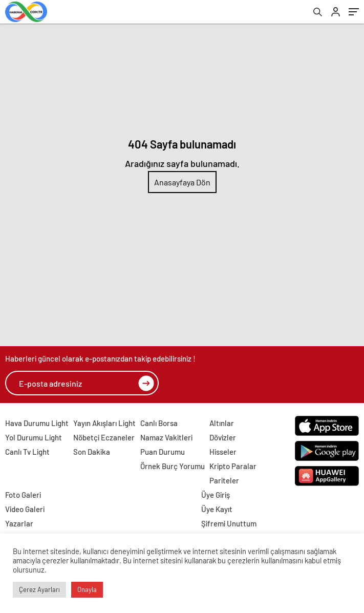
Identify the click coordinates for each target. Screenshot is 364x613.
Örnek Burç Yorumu (173, 466)
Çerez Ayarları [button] (39, 589)
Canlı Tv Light (27, 452)
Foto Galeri (23, 495)
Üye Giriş (216, 495)
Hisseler (223, 452)
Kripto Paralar (233, 466)
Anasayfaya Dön (182, 182)
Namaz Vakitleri (166, 437)
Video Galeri (25, 509)
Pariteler (224, 480)
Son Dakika (92, 452)
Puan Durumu (163, 452)
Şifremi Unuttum (229, 523)
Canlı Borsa (159, 423)
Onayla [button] (87, 589)
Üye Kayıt (217, 509)
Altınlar (222, 423)
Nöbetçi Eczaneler (104, 437)
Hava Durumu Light (37, 423)
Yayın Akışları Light (104, 423)
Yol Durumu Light (34, 437)
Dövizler (223, 437)
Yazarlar (19, 523)
